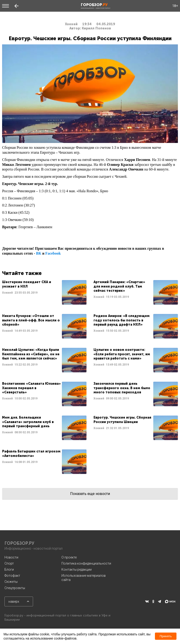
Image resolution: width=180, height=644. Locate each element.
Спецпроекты (15, 588)
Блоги (9, 569)
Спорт (9, 563)
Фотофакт (12, 576)
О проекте (69, 557)
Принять (166, 636)
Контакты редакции (77, 569)
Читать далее (44, 292)
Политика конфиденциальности (86, 563)
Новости (11, 557)
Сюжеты (11, 582)
